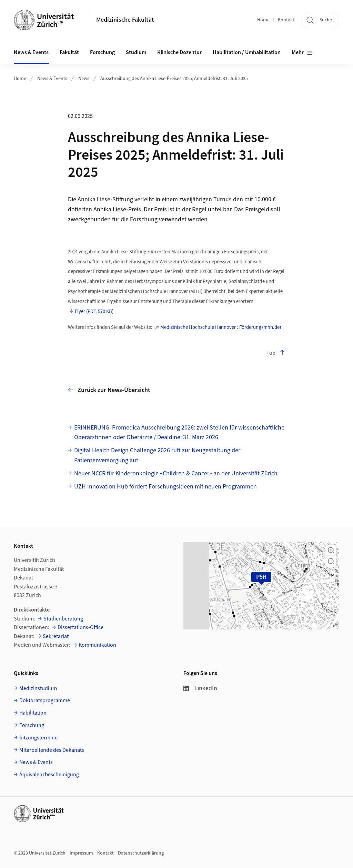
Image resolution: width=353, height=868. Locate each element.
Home (263, 20)
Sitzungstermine (38, 738)
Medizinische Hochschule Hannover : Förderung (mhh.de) (221, 327)
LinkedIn (200, 688)
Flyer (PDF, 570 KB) (94, 312)
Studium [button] (136, 52)
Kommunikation (97, 645)
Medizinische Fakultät (125, 20)
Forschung (32, 725)
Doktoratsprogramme (45, 700)
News (84, 79)
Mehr (302, 53)
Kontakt (286, 20)
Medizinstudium (38, 688)
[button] (331, 550)
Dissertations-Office (80, 627)
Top (276, 353)
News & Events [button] (31, 52)
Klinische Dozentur (179, 52)
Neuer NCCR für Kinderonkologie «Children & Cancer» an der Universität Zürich (176, 473)
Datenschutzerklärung (141, 853)
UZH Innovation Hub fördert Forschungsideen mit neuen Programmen (165, 487)
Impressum (81, 853)
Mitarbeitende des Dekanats (52, 750)
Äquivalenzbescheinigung (49, 775)
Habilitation (33, 713)
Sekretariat (56, 636)
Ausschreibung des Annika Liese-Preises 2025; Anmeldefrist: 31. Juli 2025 (174, 79)
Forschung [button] (102, 52)
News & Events (52, 79)
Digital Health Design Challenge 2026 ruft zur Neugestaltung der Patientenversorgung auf (157, 455)
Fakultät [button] (69, 52)
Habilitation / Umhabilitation (247, 52)
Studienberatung (63, 619)
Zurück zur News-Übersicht (109, 390)
